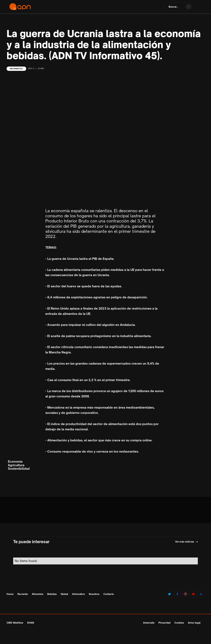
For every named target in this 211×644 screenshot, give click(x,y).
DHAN (31, 623)
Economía (15, 462)
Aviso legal (194, 623)
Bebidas (52, 594)
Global (64, 594)
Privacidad (164, 623)
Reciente (23, 594)
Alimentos (38, 594)
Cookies (179, 623)
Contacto (109, 594)
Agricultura (16, 465)
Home (10, 594)
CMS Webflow (15, 623)
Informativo (16, 69)
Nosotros (94, 594)
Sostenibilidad (19, 469)
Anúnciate (149, 623)
